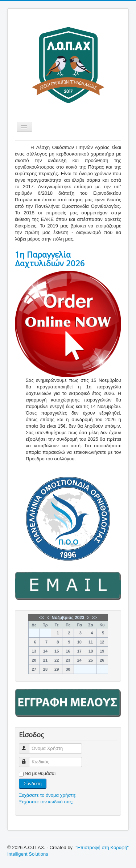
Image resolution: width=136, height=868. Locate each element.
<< (42, 618)
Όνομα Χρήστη (27, 745)
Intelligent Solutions (28, 854)
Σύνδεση (33, 784)
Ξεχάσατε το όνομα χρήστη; (48, 795)
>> (94, 618)
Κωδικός (27, 759)
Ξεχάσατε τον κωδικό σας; (46, 802)
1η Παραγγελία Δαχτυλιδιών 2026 (50, 259)
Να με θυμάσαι (40, 773)
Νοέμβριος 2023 (68, 618)
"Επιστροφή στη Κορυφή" (102, 847)
